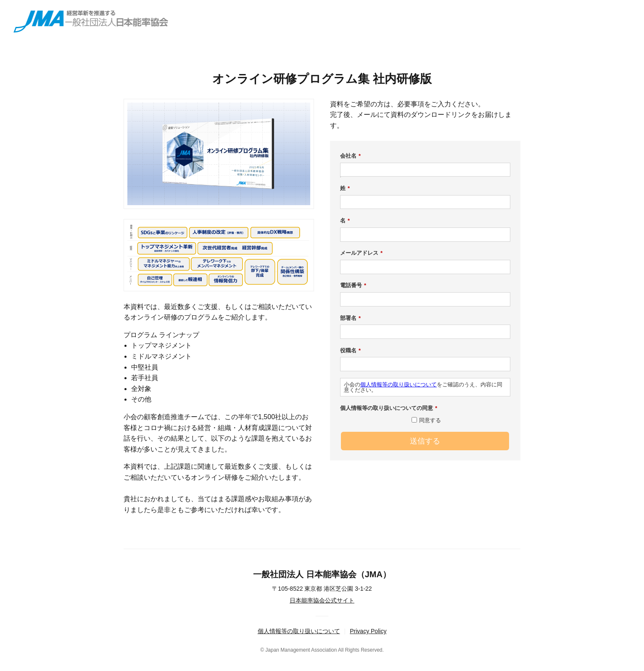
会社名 (350, 156)
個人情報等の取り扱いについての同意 (389, 408)
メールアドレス (361, 253)
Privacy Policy (368, 631)
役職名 (350, 351)
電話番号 (353, 285)
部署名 (350, 318)
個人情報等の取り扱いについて (399, 384)
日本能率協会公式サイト (322, 600)
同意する (430, 420)
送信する (425, 441)
